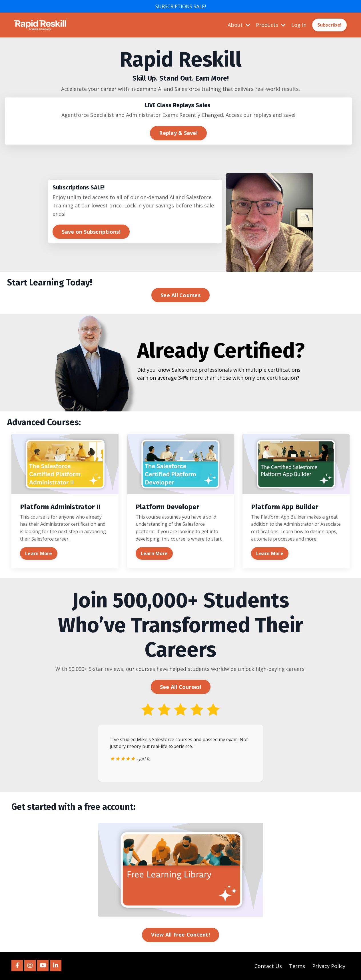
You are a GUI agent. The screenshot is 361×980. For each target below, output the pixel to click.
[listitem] (181, 70)
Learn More (39, 553)
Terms (297, 966)
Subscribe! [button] (330, 25)
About (239, 25)
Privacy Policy (329, 966)
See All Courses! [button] (181, 687)
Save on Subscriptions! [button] (91, 232)
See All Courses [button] (181, 295)
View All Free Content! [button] (181, 935)
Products (271, 25)
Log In (299, 25)
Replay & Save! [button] (178, 133)
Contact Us (268, 966)
